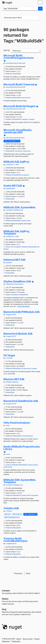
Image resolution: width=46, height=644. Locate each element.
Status (5, 599)
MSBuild (9, 74)
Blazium (16, 382)
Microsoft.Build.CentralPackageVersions (19, 57)
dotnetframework (12, 63)
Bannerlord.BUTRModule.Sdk (22, 312)
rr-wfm (16, 164)
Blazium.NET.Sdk (14, 379)
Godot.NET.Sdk (13, 186)
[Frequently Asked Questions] (4, 609)
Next (28, 573)
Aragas (9, 314)
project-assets (33, 465)
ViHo (8, 425)
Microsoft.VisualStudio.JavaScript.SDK (18, 131)
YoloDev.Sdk (11, 508)
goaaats (9, 262)
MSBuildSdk (16, 74)
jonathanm (10, 164)
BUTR (14, 314)
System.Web (26, 221)
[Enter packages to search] (20, 9)
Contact (6, 591)
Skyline (8, 295)
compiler (34, 368)
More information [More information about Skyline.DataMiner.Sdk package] (24, 306)
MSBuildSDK (23, 465)
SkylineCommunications (15, 284)
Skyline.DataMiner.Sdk (17, 281)
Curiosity (9, 358)
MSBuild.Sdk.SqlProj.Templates (17, 233)
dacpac (26, 175)
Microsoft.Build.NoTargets (20, 106)
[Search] (40, 9)
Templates (34, 495)
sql (22, 175)
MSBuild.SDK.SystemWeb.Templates (20, 481)
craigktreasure (11, 543)
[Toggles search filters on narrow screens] (40, 18)
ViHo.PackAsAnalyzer (17, 423)
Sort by (7, 50)
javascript (27, 368)
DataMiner (15, 295)
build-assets (8, 467)
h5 (22, 368)
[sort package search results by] (26, 51)
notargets (25, 119)
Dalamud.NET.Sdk (15, 260)
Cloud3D (10, 210)
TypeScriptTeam (19, 138)
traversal (24, 98)
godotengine (11, 188)
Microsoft (22, 63)
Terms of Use (27, 639)
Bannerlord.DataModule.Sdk (21, 401)
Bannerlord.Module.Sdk (18, 334)
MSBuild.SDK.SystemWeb (19, 207)
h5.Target (9, 355)
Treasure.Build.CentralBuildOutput (15, 540)
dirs (29, 98)
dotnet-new (10, 247)
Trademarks (16, 641)
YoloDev (9, 511)
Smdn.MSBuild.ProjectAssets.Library (22, 448)
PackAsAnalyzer (27, 436)
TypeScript (27, 151)
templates (18, 247)
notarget (31, 119)
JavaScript (19, 151)
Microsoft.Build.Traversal (19, 84)
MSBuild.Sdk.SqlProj (16, 162)
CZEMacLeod (18, 210)
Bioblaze (9, 382)
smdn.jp (8, 465)
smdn (8, 454)
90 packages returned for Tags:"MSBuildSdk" (22, 35)
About (19, 639)
